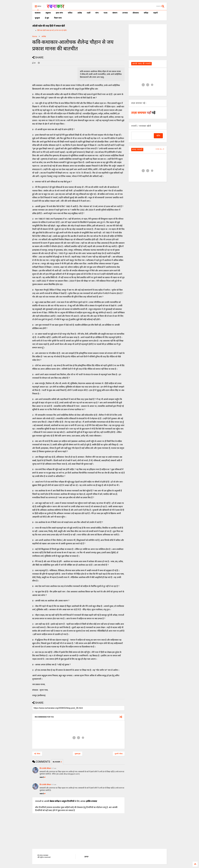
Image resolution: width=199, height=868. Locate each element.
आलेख (80, 13)
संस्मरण (115, 13)
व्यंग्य (97, 13)
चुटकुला (37, 18)
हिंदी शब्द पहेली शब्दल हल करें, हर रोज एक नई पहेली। (52, 30)
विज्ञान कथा (58, 18)
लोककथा (136, 13)
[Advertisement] (148, 40)
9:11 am (54, 768)
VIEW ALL (160, 149)
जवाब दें (43, 777)
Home (35, 36)
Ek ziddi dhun (45, 768)
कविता (70, 13)
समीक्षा (146, 13)
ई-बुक (47, 18)
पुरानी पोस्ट (119, 754)
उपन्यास (125, 13)
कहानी (155, 13)
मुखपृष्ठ (86, 857)
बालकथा (38, 13)
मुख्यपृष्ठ (78, 754)
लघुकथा (48, 13)
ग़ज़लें (89, 13)
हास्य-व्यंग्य (59, 13)
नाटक (105, 13)
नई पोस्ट (37, 754)
